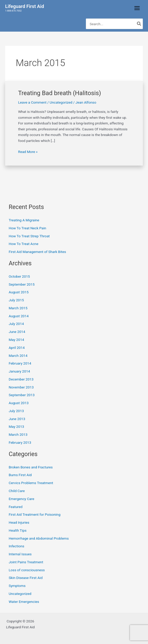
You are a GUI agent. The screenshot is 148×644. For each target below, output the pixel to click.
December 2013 (21, 379)
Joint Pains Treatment (26, 562)
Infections (17, 546)
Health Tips (18, 530)
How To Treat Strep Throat (29, 236)
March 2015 (18, 308)
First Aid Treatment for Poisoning (35, 514)
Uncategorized (61, 102)
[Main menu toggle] (137, 8)
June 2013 (17, 419)
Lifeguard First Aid (25, 6)
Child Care (17, 491)
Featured (16, 507)
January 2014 (19, 371)
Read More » (28, 151)
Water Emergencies (24, 602)
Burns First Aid (20, 475)
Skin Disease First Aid (26, 578)
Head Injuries (19, 522)
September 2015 (22, 284)
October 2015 (19, 276)
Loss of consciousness (27, 570)
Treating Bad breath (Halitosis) (60, 93)
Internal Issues (20, 554)
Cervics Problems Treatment (31, 483)
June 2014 (17, 332)
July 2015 (16, 300)
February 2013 (20, 442)
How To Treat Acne (24, 244)
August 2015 (19, 292)
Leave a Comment (32, 102)
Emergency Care (22, 499)
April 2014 (17, 348)
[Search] (139, 24)
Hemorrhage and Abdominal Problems (39, 538)
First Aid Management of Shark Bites (37, 252)
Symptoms (17, 586)
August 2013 (19, 403)
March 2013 (18, 434)
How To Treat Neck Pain (27, 228)
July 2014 (16, 324)
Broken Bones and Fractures (31, 467)
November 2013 (21, 387)
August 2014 (19, 316)
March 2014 (18, 356)
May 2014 (17, 340)
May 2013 (17, 427)
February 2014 (20, 363)
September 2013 (22, 395)
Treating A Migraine (24, 220)
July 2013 (16, 411)
